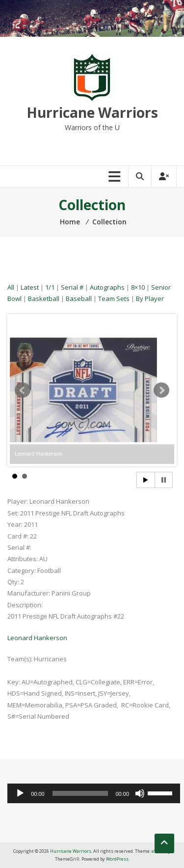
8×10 (138, 287)
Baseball (79, 298)
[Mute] (140, 793)
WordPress (117, 859)
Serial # (72, 287)
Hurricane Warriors (92, 112)
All (11, 287)
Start (146, 480)
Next (161, 390)
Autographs (107, 287)
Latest (30, 287)
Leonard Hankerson (37, 638)
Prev (23, 390)
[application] (94, 793)
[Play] (20, 793)
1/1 (50, 287)
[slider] (80, 793)
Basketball (44, 298)
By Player (150, 298)
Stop (164, 480)
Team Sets (114, 298)
